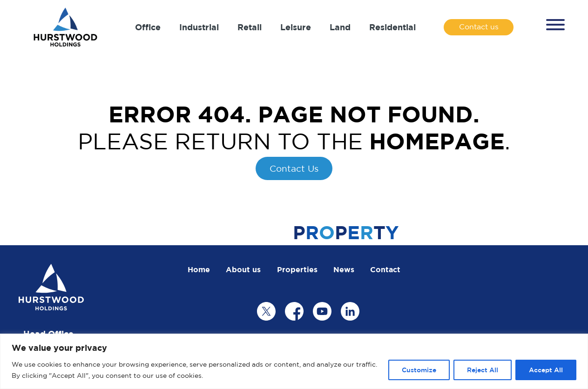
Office (148, 27)
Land (340, 27)
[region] (294, 361)
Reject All (483, 370)
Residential (392, 27)
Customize (419, 370)
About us (243, 269)
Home (199, 269)
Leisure (296, 27)
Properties (297, 269)
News (344, 269)
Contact (385, 269)
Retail (250, 27)
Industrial (199, 27)
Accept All (546, 370)
